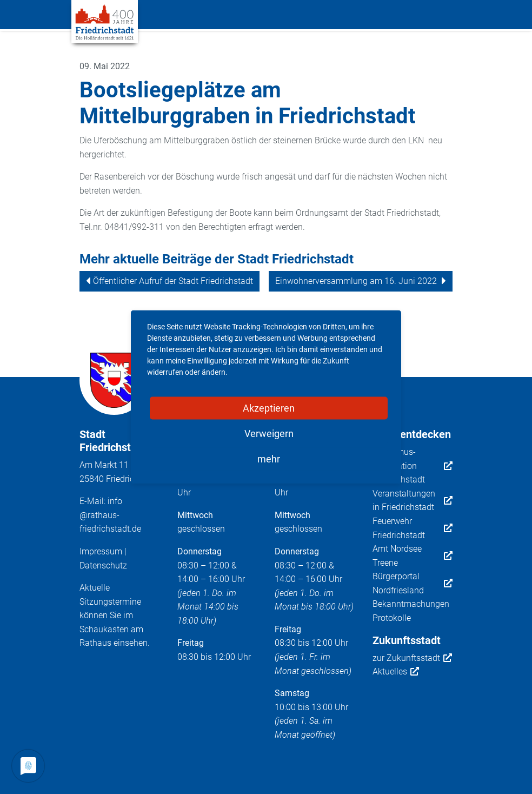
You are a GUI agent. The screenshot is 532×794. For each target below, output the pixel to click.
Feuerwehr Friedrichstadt (413, 528)
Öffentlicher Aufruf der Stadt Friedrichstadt (173, 281)
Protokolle (392, 618)
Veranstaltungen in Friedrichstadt (413, 501)
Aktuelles (396, 672)
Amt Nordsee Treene (413, 556)
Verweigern (269, 434)
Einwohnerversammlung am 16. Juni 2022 (356, 281)
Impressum (101, 551)
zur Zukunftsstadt (412, 658)
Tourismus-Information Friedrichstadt (413, 466)
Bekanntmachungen (411, 604)
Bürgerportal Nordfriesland (413, 583)
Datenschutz (103, 565)
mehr (269, 459)
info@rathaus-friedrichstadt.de (110, 515)
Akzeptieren (269, 408)
